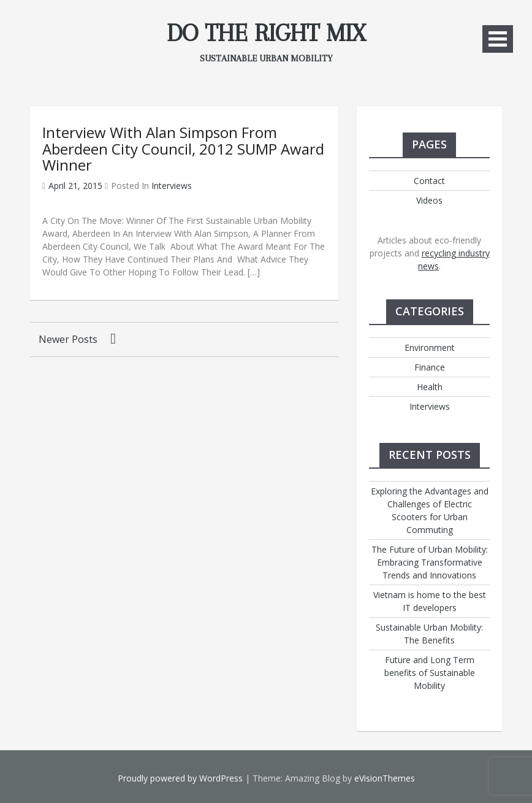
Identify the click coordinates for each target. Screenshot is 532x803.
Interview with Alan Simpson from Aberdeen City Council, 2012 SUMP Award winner (183, 148)
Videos (429, 200)
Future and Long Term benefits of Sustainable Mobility (430, 673)
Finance (430, 367)
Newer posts (68, 339)
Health (430, 387)
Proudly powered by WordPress (180, 778)
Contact (429, 181)
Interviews (172, 186)
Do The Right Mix (266, 33)
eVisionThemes (385, 778)
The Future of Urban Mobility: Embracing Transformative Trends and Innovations (430, 562)
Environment (430, 348)
